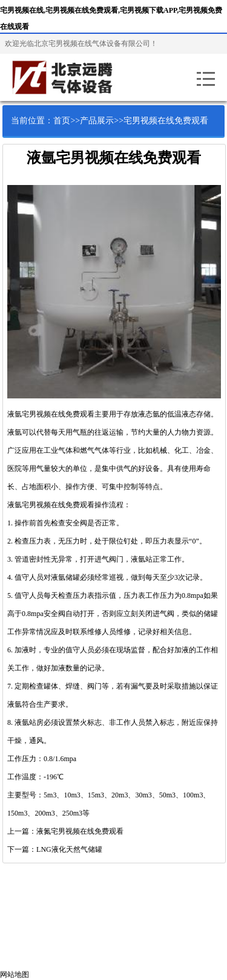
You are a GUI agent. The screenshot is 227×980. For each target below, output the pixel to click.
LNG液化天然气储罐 (69, 849)
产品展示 (97, 121)
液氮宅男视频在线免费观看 (80, 831)
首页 (62, 121)
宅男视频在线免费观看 (166, 121)
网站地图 (15, 975)
